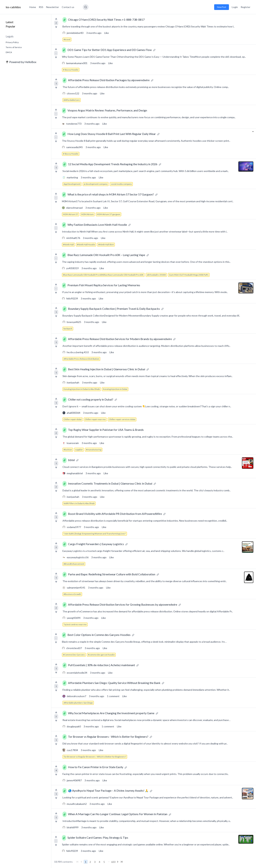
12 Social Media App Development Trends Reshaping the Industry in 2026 (113, 164)
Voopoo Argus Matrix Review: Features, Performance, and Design (107, 110)
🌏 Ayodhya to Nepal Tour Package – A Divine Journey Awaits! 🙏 (108, 790)
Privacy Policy (12, 42)
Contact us (68, 7)
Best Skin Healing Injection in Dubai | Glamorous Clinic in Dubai (107, 369)
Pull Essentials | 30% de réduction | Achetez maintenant (101, 665)
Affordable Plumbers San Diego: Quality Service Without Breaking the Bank (114, 683)
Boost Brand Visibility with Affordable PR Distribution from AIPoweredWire (115, 514)
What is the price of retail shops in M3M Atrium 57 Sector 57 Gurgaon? (111, 194)
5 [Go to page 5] (104, 862)
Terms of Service (14, 47)
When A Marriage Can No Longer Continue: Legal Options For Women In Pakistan (118, 814)
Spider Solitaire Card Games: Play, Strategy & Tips (98, 837)
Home (33, 7)
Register (245, 7)
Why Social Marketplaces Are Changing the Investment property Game (111, 713)
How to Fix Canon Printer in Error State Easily (96, 767)
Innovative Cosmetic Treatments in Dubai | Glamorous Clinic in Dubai (110, 483)
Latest (10, 22)
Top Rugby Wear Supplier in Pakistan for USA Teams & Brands (106, 430)
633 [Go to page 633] (113, 862)
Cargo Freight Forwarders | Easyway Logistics (96, 544)
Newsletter (53, 7)
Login (235, 7)
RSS (41, 7)
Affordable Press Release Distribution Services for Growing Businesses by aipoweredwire (123, 604)
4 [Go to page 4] (100, 862)
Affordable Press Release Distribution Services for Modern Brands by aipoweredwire (120, 339)
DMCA (9, 52)
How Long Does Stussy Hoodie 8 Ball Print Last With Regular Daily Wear (112, 134)
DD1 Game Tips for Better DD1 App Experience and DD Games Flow (110, 50)
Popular (11, 26)
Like (107, 33)
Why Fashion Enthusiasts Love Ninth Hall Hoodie (97, 225)
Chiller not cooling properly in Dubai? (91, 399)
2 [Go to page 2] (90, 862)
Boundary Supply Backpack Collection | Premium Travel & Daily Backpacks (114, 309)
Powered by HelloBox (21, 62)
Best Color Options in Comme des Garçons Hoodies (99, 635)
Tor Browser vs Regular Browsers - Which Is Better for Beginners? (108, 737)
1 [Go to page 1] (86, 862)
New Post (222, 7)
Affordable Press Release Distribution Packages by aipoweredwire (109, 80)
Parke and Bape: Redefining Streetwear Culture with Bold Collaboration (112, 574)
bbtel (71, 460)
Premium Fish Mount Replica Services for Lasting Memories (104, 285)
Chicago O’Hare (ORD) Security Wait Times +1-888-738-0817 (106, 19)
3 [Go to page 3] (95, 862)
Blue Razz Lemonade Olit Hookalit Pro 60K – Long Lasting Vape (106, 255)
